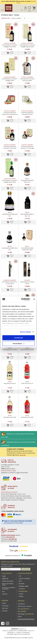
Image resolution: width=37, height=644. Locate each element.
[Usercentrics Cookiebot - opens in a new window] (22, 299)
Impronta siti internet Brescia (22, 634)
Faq (3, 591)
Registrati (5, 579)
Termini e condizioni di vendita (9, 588)
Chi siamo (5, 606)
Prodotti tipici (23, 591)
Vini (20, 576)
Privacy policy (26, 632)
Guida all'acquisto (8, 581)
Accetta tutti (18, 338)
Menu (2, 10)
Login (4, 576)
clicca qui (23, 455)
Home (4, 603)
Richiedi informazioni (8, 535)
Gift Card (5, 608)
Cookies (19, 632)
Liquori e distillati (24, 579)
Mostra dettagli (25, 332)
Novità (21, 594)
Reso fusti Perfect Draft (8, 584)
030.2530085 (22, 611)
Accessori (22, 589)
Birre (20, 581)
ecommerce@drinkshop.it (26, 619)
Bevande (22, 584)
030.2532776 (10, 537)
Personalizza (19, 343)
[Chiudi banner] (34, 299)
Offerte (21, 596)
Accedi (26, 10)
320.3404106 (13, 539)
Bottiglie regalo (24, 586)
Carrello (34, 10)
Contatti (5, 611)
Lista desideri (29, 10)
